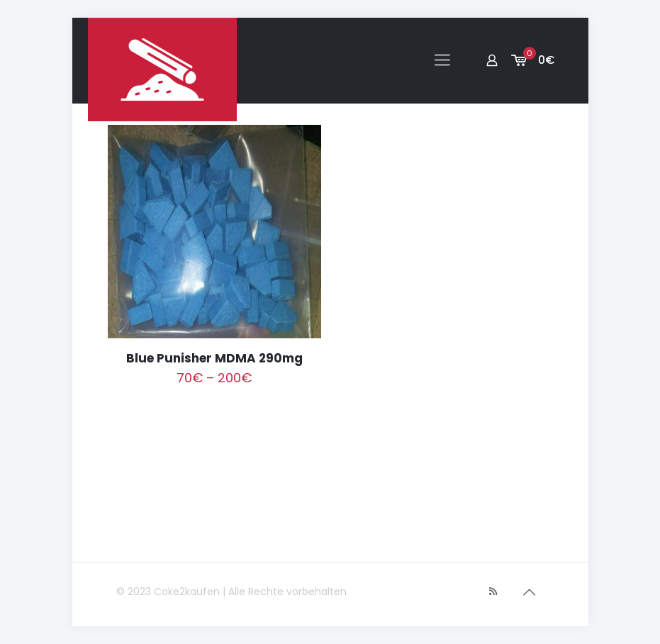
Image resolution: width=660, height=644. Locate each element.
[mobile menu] (442, 60)
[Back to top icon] (530, 592)
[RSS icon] (493, 591)
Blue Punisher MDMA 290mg (214, 358)
